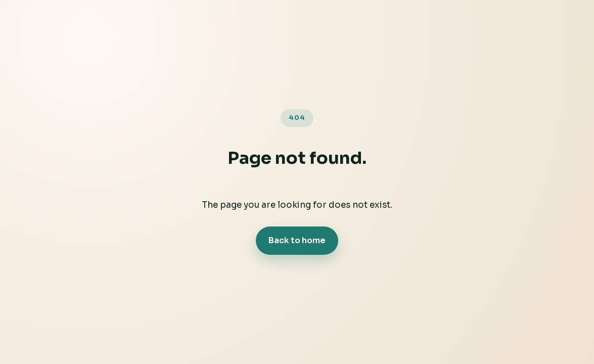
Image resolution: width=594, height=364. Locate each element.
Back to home (297, 240)
